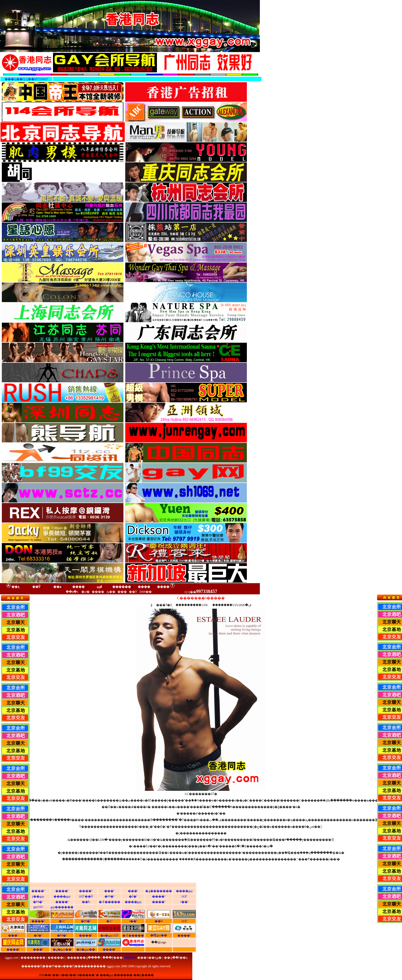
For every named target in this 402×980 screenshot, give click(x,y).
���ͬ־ (109, 891)
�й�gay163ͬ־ (110, 936)
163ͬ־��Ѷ (86, 896)
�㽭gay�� (159, 935)
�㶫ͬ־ (110, 921)
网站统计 (130, 958)
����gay (184, 891)
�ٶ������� (159, 891)
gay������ (62, 907)
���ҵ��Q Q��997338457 (26, 79)
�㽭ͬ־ (62, 921)
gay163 (38, 907)
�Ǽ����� (110, 902)
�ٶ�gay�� (62, 950)
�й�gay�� (86, 950)
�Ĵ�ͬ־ (133, 896)
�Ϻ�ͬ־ (110, 896)
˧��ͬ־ (184, 902)
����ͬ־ (38, 891)
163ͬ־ (184, 896)
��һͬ (86, 902)
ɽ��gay (38, 896)
